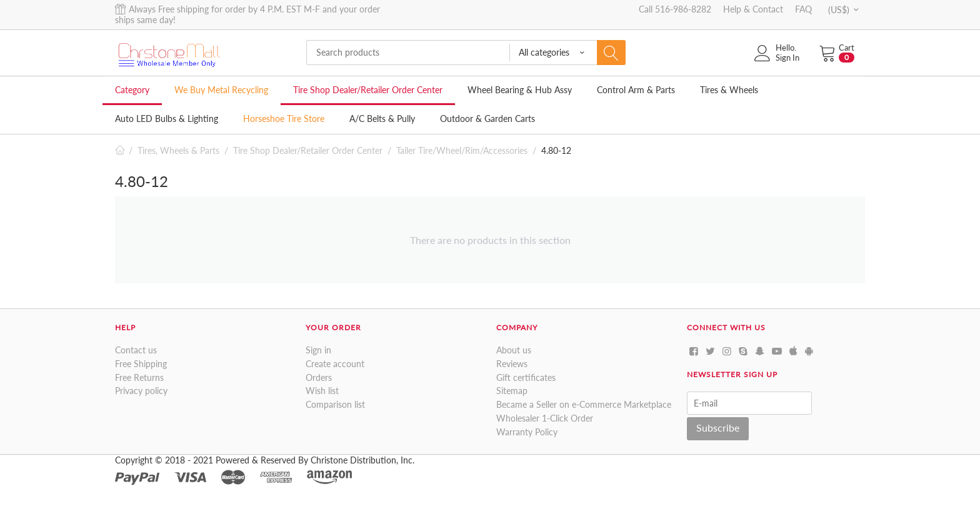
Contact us (136, 350)
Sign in (318, 350)
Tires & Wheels (729, 90)
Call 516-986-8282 (675, 9)
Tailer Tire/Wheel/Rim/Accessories (462, 150)
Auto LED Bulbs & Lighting (167, 119)
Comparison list (335, 404)
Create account (335, 364)
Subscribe (718, 427)
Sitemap (512, 391)
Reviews (512, 364)
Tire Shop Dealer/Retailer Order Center (368, 90)
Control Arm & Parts (636, 90)
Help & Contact (753, 9)
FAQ (803, 9)
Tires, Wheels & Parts (178, 150)
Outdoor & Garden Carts (487, 119)
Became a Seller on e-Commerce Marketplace (584, 404)
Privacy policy (141, 391)
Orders (319, 377)
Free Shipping (141, 364)
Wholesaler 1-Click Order (545, 418)
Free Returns (139, 377)
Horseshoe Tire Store (284, 119)
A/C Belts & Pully (382, 119)
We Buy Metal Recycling (221, 90)
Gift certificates (526, 377)
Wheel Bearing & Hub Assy (520, 90)
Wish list (322, 391)
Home (120, 150)
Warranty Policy (527, 432)
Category (132, 90)
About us (514, 350)
